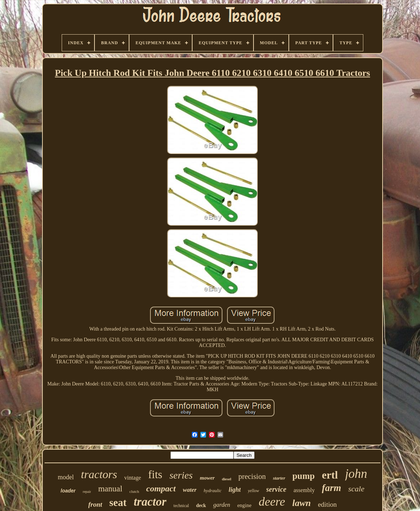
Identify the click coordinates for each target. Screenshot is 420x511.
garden (222, 505)
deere (272, 502)
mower (208, 478)
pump (304, 476)
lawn (302, 503)
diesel (226, 479)
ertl (330, 475)
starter (279, 478)
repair (87, 492)
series (181, 475)
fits (155, 474)
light (235, 490)
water (190, 490)
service (276, 489)
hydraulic (212, 490)
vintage (132, 478)
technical (181, 506)
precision (252, 476)
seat (118, 502)
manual (110, 489)
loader (68, 491)
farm (332, 488)
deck (201, 505)
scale (356, 489)
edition (327, 504)
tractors (99, 474)
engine (244, 505)
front (95, 504)
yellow (253, 491)
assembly (304, 490)
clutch (134, 491)
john (356, 474)
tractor (150, 502)
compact (161, 489)
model (66, 477)
